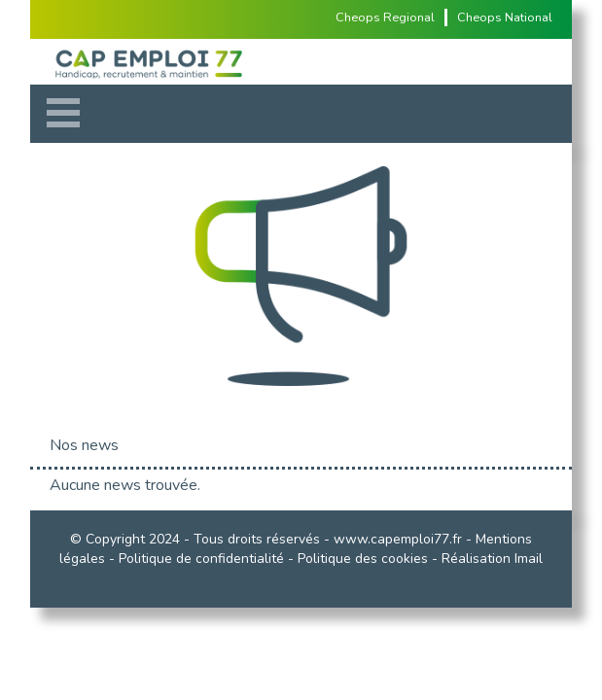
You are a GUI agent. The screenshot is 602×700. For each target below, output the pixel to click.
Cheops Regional (385, 17)
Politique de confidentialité (201, 559)
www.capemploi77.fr (398, 539)
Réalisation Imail (492, 559)
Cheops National (505, 17)
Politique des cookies (363, 559)
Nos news (84, 445)
